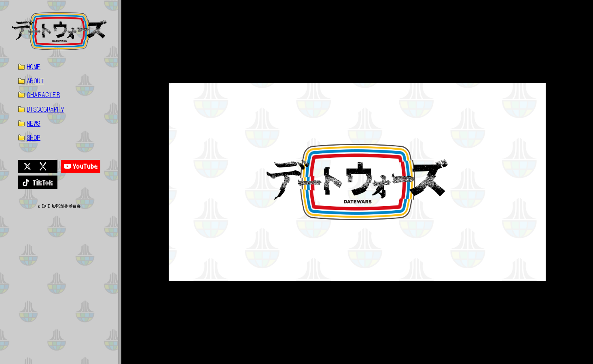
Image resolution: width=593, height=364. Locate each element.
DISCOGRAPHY (45, 109)
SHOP (34, 137)
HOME (34, 67)
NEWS (34, 123)
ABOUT (35, 81)
